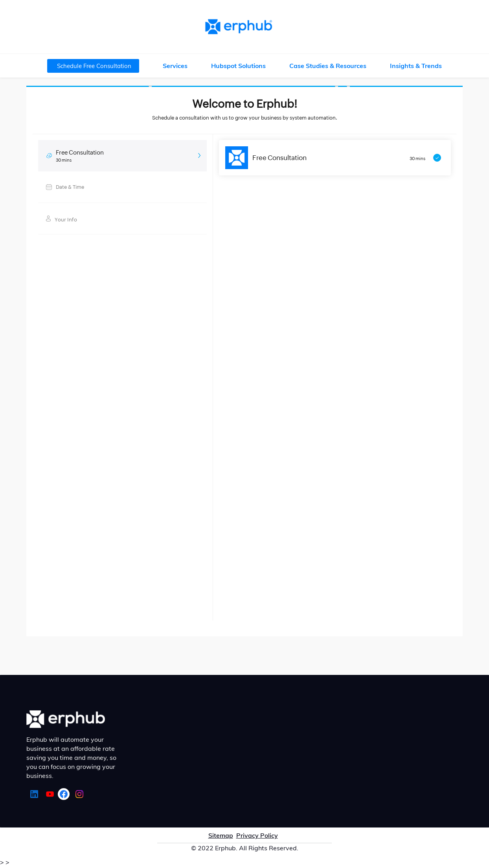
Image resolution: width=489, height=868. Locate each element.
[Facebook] (64, 794)
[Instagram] (79, 794)
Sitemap (221, 835)
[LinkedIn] (34, 794)
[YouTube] (50, 794)
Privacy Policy (257, 835)
